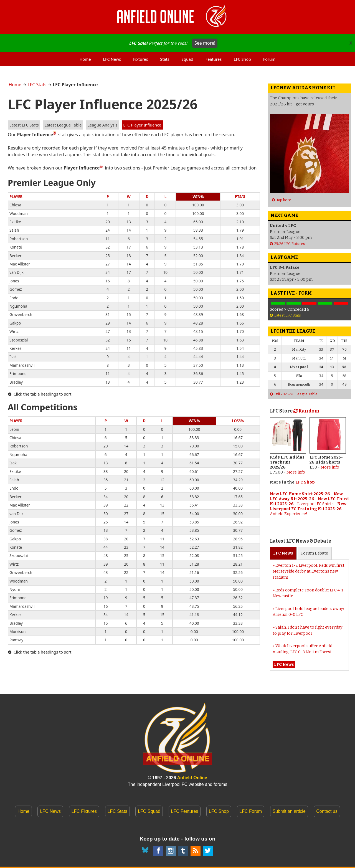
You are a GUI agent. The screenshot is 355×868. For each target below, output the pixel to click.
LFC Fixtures (84, 811)
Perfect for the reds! (173, 43)
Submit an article (289, 811)
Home (15, 85)
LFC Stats (37, 85)
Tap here (284, 200)
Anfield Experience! (289, 514)
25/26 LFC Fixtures (290, 244)
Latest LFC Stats (24, 125)
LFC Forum (251, 811)
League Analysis (102, 125)
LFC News (50, 811)
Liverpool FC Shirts (315, 504)
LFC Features (185, 811)
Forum (315, 553)
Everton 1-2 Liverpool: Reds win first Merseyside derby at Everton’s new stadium (309, 571)
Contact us (327, 811)
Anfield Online (192, 778)
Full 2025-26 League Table (296, 394)
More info (296, 472)
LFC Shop (305, 482)
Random (306, 411)
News (283, 553)
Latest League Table (63, 125)
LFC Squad (149, 811)
